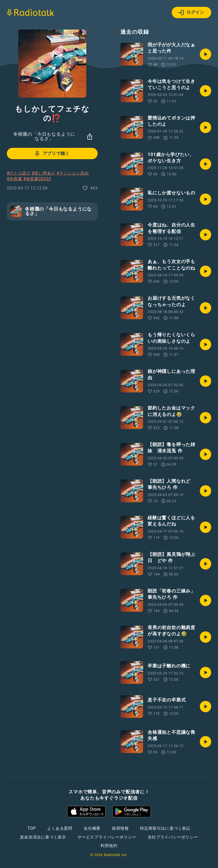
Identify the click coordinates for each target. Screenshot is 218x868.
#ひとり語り (19, 173)
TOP (32, 828)
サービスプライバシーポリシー (107, 837)
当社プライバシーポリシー (173, 837)
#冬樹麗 (14, 179)
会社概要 (92, 828)
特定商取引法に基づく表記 (165, 828)
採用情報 (120, 828)
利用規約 (109, 846)
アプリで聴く (52, 154)
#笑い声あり (44, 173)
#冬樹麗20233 (37, 179)
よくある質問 (60, 828)
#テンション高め (73, 173)
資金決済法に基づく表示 (43, 837)
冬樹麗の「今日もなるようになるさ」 (44, 136)
